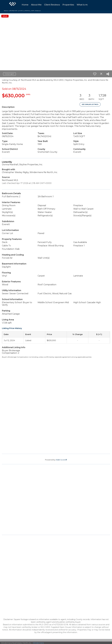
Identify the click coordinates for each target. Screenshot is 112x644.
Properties (68, 5)
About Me (36, 5)
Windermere (38, 643)
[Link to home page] (13, 5)
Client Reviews (52, 5)
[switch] (95, 74)
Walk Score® (61, 460)
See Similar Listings (90, 104)
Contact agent (9, 74)
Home (25, 5)
